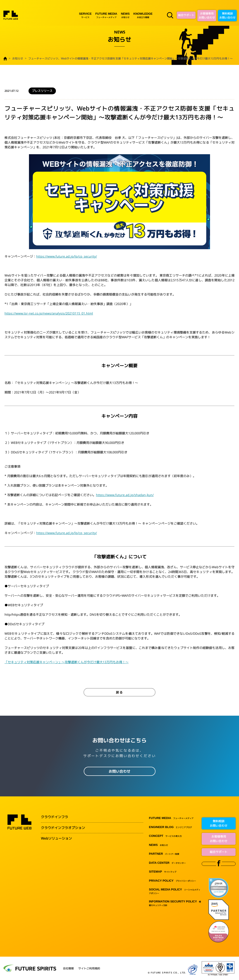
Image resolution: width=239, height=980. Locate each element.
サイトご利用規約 (89, 968)
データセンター (167, 863)
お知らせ (125, 15)
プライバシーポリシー (172, 881)
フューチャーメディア (106, 15)
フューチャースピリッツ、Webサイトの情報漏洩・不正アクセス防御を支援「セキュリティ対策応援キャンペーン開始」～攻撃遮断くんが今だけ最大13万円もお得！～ (130, 58)
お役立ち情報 (143, 15)
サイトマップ (163, 872)
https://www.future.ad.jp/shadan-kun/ (125, 495)
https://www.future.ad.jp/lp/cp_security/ (67, 256)
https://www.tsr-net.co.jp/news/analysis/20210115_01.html (49, 313)
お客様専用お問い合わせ (207, 15)
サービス (85, 15)
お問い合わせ (119, 771)
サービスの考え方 (165, 836)
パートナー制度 (164, 854)
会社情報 (68, 968)
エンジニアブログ (170, 827)
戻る (119, 692)
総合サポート (186, 15)
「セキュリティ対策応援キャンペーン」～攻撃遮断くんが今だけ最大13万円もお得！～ (67, 662)
